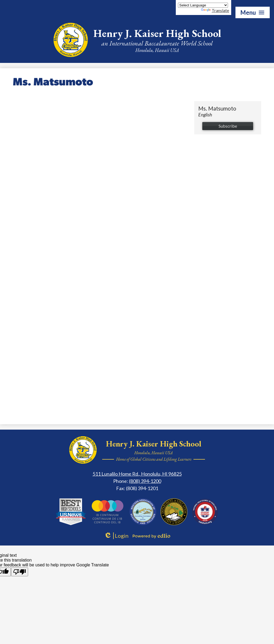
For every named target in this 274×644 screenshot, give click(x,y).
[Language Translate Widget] (203, 5)
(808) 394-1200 (145, 481)
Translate (215, 10)
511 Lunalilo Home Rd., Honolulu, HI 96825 (137, 474)
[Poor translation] (20, 572)
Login (116, 536)
